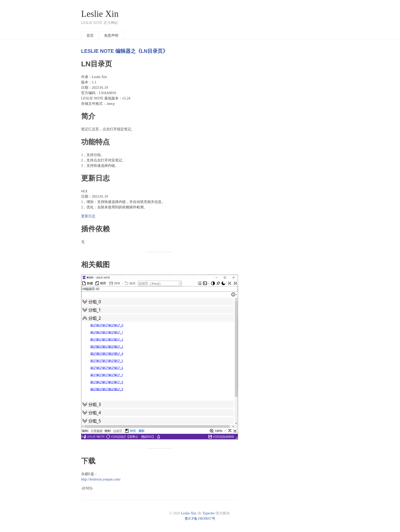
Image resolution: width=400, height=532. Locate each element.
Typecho (208, 513)
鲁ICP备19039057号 (200, 519)
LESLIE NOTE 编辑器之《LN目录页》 (124, 51)
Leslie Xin (100, 14)
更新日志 (88, 216)
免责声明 (111, 36)
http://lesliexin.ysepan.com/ (101, 479)
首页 (90, 36)
